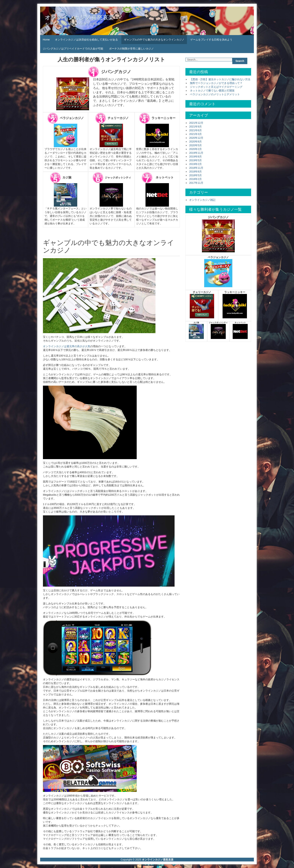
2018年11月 (196, 168)
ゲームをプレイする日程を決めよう (211, 40)
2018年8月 (195, 172)
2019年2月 (195, 164)
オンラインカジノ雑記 (202, 200)
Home (46, 40)
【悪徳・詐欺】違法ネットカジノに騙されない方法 (220, 79)
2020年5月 (195, 145)
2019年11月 (196, 153)
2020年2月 (195, 149)
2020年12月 (196, 138)
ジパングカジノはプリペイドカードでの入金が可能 (73, 49)
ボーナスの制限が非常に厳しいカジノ (131, 49)
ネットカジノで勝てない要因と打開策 (212, 91)
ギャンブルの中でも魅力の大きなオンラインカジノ (154, 40)
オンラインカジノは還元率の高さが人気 (67, 346)
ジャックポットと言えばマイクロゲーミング (216, 87)
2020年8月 (195, 142)
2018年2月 (195, 179)
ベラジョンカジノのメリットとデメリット (215, 94)
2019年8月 (195, 157)
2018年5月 (195, 175)
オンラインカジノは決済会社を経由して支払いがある (86, 40)
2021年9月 (195, 127)
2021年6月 (195, 130)
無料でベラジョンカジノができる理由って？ (216, 83)
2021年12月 (196, 123)
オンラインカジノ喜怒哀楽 (79, 17)
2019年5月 (195, 160)
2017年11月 (196, 183)
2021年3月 (195, 134)
